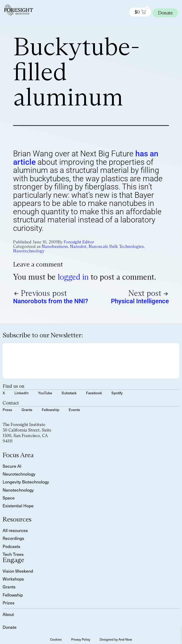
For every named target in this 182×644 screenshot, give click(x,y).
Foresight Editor (79, 242)
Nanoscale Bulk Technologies (116, 246)
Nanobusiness (55, 246)
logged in (73, 277)
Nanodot (78, 246)
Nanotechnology (29, 251)
